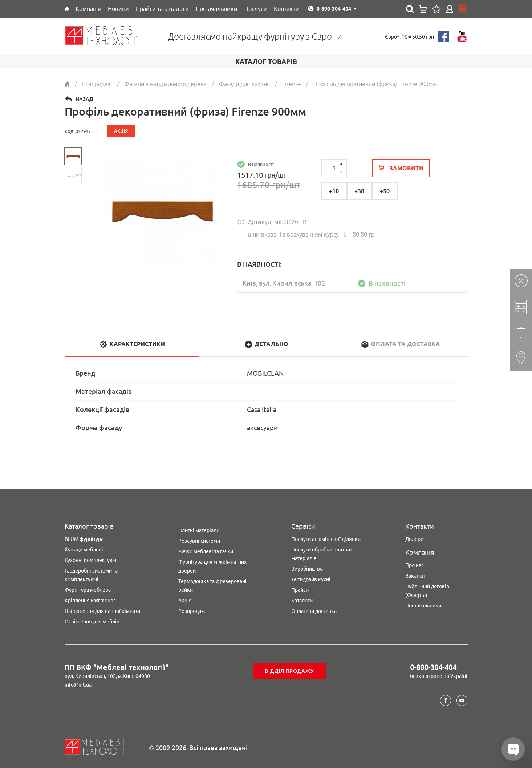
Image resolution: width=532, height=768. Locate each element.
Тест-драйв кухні (311, 579)
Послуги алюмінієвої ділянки (326, 539)
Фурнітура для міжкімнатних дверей (212, 566)
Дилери (414, 539)
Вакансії (415, 576)
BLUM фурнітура (84, 539)
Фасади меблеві (84, 550)
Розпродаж (192, 611)
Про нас (415, 565)
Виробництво (307, 569)
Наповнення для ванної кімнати (102, 611)
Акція (185, 601)
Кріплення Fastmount (90, 601)
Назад (84, 99)
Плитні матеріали (199, 530)
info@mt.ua (78, 685)
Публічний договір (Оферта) (427, 591)
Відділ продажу (289, 671)
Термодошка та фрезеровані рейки (212, 586)
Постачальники (423, 606)
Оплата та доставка (314, 611)
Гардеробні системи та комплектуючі (91, 575)
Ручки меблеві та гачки (206, 551)
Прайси (300, 590)
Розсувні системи (199, 541)
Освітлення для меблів (92, 622)
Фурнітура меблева (88, 590)
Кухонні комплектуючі (91, 560)
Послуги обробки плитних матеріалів (322, 554)
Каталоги (302, 601)
